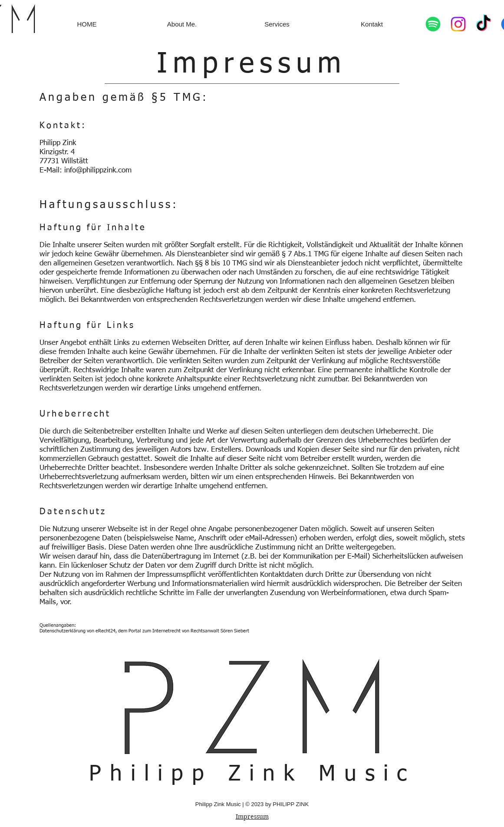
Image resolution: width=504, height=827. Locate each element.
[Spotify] (433, 24)
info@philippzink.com (98, 170)
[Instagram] (458, 24)
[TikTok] (483, 24)
